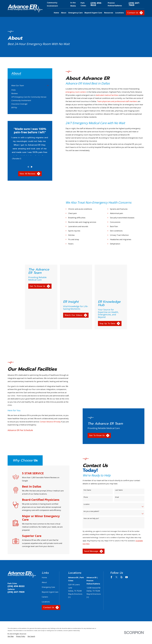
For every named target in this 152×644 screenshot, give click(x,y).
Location (90, 447)
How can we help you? (94, 461)
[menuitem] (29, 85)
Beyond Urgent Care (50, 534)
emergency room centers (76, 92)
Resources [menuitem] (109, 13)
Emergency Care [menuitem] (75, 13)
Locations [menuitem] (120, 13)
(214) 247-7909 (134, 4)
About (44, 525)
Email (120, 440)
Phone (89, 440)
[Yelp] (121, 520)
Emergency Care (48, 530)
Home (44, 520)
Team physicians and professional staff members (117, 101)
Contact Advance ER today (47, 377)
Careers (45, 539)
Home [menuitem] (56, 13)
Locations (46, 544)
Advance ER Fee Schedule (17, 385)
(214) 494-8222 (96, 4)
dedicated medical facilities (107, 95)
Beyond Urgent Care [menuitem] (93, 13)
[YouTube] (127, 520)
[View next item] (32, 167)
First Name (91, 433)
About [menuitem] (64, 13)
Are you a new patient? (95, 454)
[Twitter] (116, 520)
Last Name (122, 433)
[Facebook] (111, 520)
